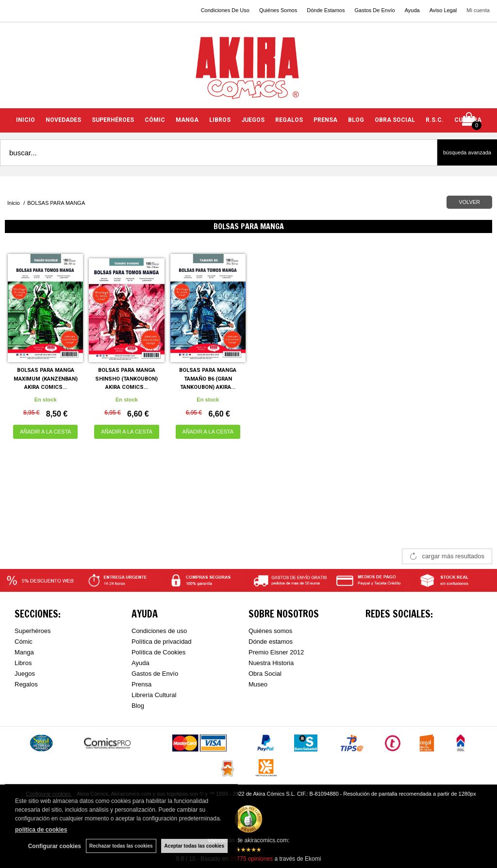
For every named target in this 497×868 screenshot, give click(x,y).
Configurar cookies (55, 846)
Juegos (25, 674)
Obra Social (265, 674)
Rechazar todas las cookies (121, 846)
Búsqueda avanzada (467, 152)
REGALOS (289, 120)
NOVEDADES (63, 120)
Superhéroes (33, 631)
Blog (138, 706)
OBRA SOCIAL (395, 120)
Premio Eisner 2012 (276, 652)
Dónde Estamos (326, 10)
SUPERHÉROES (113, 120)
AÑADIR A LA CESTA (46, 432)
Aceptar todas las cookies (194, 846)
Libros (23, 663)
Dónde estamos (271, 642)
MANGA (187, 120)
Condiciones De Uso (225, 10)
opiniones (251, 859)
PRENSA (325, 120)
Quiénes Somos (278, 10)
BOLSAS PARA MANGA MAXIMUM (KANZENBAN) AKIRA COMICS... (46, 379)
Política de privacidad (162, 642)
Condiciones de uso (159, 631)
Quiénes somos (270, 631)
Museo (258, 684)
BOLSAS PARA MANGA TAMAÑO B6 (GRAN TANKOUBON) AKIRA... (208, 379)
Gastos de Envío (155, 674)
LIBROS (220, 120)
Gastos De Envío (374, 10)
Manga (24, 652)
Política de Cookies (158, 652)
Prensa (141, 684)
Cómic (24, 642)
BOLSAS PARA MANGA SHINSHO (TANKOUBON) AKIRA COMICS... (126, 379)
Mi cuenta (478, 10)
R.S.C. (435, 120)
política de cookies (41, 830)
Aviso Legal (443, 10)
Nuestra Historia (271, 663)
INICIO (25, 120)
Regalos (26, 684)
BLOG (356, 120)
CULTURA (468, 120)
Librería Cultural (154, 695)
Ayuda (412, 10)
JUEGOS (253, 120)
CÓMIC (155, 120)
